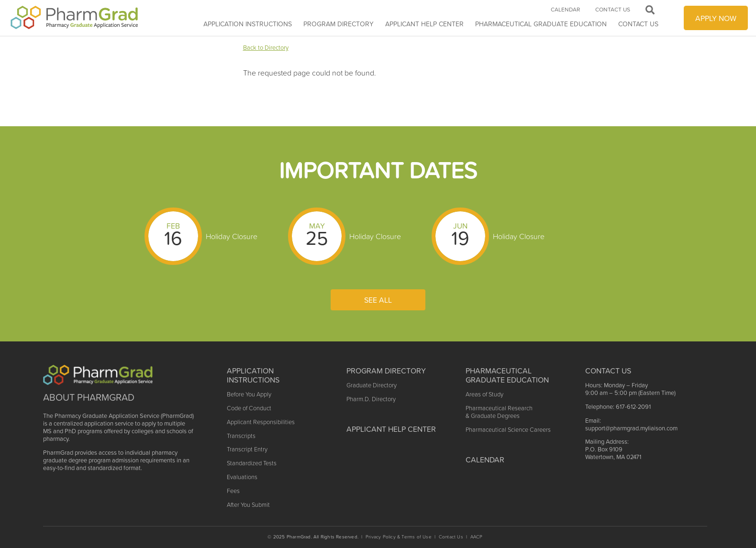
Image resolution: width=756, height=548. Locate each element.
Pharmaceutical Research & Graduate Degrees (499, 412)
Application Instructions (248, 24)
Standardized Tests (252, 463)
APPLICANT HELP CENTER (424, 24)
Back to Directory (266, 48)
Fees (233, 491)
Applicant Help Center (391, 429)
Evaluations (242, 477)
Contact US (608, 371)
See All (378, 300)
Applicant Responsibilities (261, 422)
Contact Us (638, 24)
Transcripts (241, 436)
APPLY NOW (716, 18)
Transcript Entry (247, 449)
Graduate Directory (372, 385)
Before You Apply (249, 394)
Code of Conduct (249, 408)
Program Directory (339, 24)
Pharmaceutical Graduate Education (541, 24)
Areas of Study (484, 394)
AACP (477, 537)
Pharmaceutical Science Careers (508, 430)
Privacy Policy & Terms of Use (399, 537)
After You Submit (248, 505)
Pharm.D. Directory (371, 399)
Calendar (565, 10)
